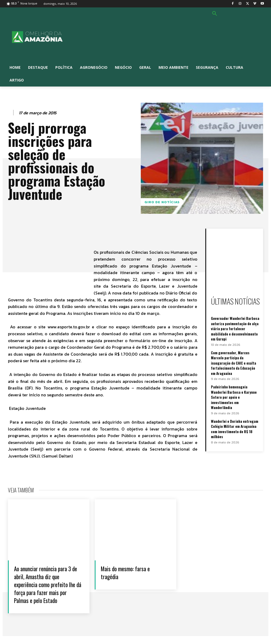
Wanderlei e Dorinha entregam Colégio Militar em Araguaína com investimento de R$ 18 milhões (234, 418)
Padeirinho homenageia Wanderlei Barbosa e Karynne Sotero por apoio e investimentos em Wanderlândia (235, 390)
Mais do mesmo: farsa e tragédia (130, 572)
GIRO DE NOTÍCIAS (162, 202)
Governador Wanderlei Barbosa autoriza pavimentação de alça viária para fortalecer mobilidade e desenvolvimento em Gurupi (235, 327)
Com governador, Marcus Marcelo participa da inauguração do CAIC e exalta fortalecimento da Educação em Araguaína (233, 360)
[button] (215, 14)
